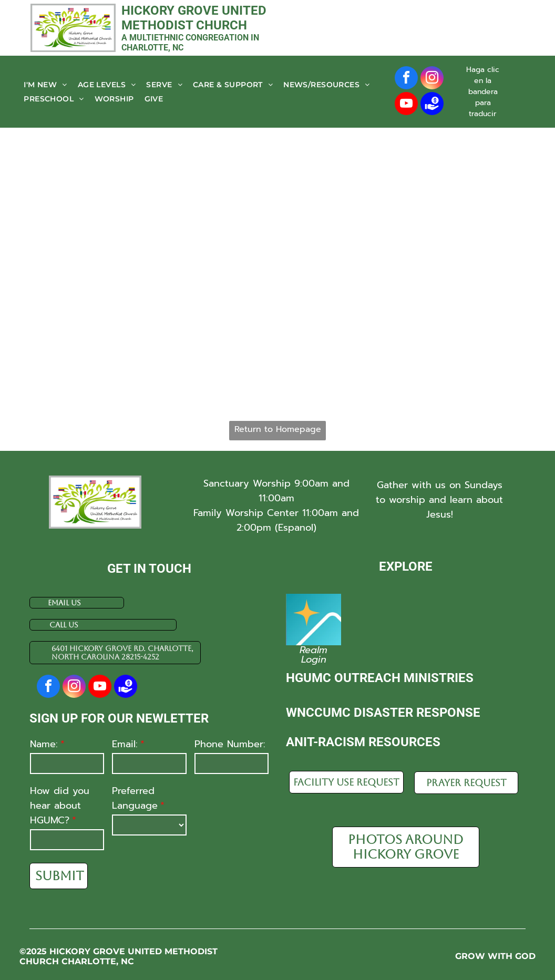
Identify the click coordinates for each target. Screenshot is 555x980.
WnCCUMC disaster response (383, 713)
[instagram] (432, 79)
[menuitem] (45, 85)
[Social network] (432, 105)
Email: (125, 744)
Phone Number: (230, 744)
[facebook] (406, 79)
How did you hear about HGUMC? (60, 806)
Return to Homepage (278, 429)
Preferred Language (135, 798)
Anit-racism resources (363, 742)
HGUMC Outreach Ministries (380, 678)
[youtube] (406, 105)
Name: (44, 744)
